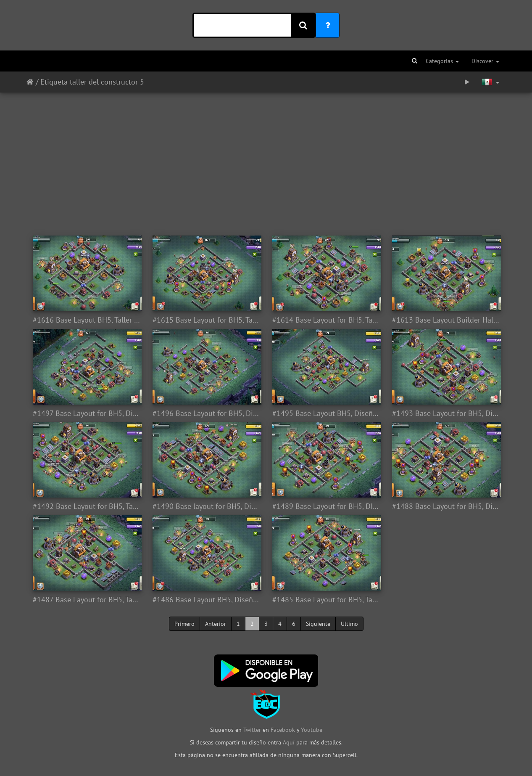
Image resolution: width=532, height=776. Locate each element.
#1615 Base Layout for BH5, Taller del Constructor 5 (206, 320)
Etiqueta (54, 82)
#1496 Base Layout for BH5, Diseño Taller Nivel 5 (206, 413)
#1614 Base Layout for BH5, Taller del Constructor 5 (326, 320)
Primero (184, 624)
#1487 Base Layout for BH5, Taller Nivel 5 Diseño (86, 600)
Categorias (442, 61)
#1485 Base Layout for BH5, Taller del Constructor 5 (326, 600)
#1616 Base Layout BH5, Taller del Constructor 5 (86, 320)
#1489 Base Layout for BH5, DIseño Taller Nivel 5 (326, 506)
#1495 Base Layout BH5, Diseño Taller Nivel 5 (326, 413)
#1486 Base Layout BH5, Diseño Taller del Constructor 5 (206, 600)
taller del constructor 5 (107, 82)
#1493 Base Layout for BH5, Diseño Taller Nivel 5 (446, 413)
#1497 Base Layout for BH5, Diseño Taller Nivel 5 (86, 413)
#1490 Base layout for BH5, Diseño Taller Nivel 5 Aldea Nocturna (206, 506)
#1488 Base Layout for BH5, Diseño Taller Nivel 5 (446, 506)
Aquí (289, 742)
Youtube (312, 730)
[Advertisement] (266, 160)
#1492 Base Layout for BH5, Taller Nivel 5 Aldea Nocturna (86, 506)
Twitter (253, 730)
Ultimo (349, 624)
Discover (485, 61)
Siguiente (318, 624)
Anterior (216, 624)
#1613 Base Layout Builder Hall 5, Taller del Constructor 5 (446, 320)
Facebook (283, 730)
